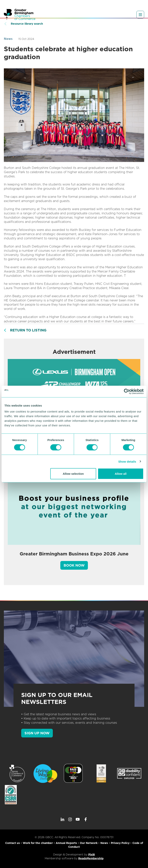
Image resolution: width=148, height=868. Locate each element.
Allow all (121, 474)
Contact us (13, 843)
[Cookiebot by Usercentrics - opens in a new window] (127, 391)
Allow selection (73, 474)
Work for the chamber (38, 843)
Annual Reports (66, 843)
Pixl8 (92, 855)
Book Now (74, 565)
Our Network (89, 843)
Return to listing (28, 330)
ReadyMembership (91, 858)
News (8, 39)
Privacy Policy (120, 843)
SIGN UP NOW (37, 733)
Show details (127, 461)
